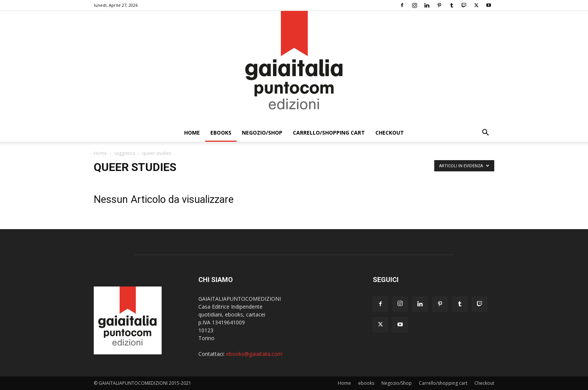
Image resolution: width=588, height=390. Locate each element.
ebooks (221, 133)
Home (192, 133)
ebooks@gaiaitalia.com (254, 354)
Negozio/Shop (262, 133)
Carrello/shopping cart (329, 133)
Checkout (390, 133)
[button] (485, 133)
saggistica (124, 153)
